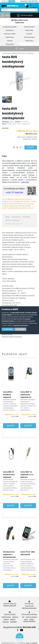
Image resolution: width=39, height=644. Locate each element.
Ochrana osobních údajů (24, 323)
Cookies (4, 325)
